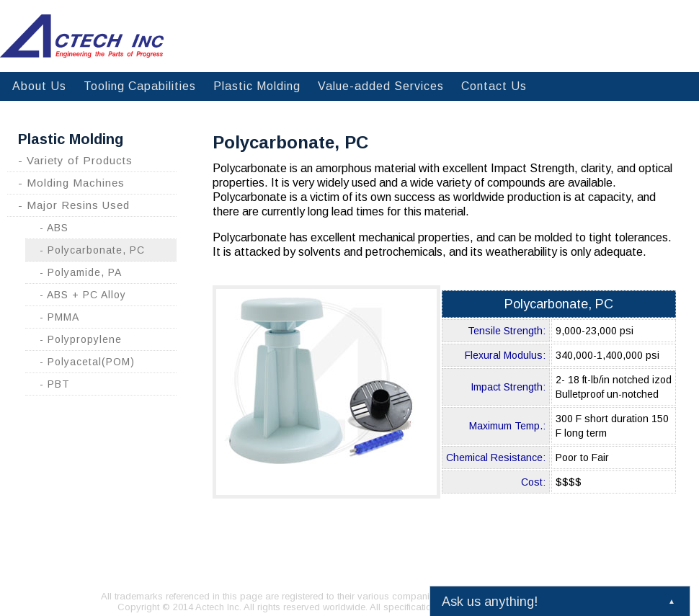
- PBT (55, 384)
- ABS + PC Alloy (83, 295)
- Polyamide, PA (81, 272)
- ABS (54, 228)
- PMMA (59, 317)
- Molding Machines (71, 183)
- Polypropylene (81, 339)
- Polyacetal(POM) (87, 362)
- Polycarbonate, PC (92, 250)
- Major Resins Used (74, 205)
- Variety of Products (75, 160)
